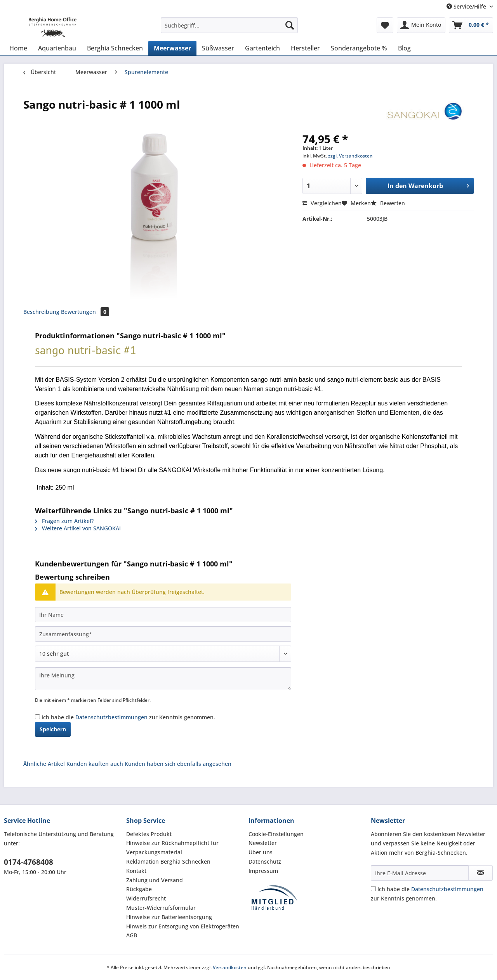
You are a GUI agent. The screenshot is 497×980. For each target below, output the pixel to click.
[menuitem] (229, 29)
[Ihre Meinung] (163, 679)
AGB (132, 935)
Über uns (261, 852)
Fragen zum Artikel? (64, 521)
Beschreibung (41, 312)
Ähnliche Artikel (44, 764)
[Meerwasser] (172, 48)
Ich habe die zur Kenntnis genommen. (128, 717)
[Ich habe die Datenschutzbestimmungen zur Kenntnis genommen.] (37, 717)
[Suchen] (290, 25)
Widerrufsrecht (146, 898)
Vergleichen (322, 203)
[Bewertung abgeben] (163, 654)
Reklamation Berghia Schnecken (168, 861)
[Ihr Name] (163, 615)
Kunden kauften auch (95, 764)
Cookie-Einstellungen (276, 834)
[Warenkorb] (471, 25)
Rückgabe (139, 889)
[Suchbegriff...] (229, 25)
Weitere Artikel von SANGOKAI (78, 528)
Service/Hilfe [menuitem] (467, 6)
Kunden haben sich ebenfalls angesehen (178, 764)
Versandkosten (230, 967)
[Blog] (404, 48)
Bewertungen (85, 312)
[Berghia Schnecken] (115, 48)
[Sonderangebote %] (359, 48)
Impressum (263, 871)
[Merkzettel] (385, 25)
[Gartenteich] (262, 48)
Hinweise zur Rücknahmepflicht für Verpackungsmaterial (172, 848)
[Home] (18, 48)
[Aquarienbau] (57, 48)
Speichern (53, 729)
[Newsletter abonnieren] (480, 873)
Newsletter (263, 843)
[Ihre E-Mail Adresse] (420, 873)
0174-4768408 (29, 862)
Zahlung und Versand (155, 880)
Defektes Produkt (149, 834)
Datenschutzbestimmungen (111, 717)
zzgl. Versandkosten (350, 156)
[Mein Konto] (421, 25)
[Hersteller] (305, 48)
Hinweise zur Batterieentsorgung (169, 917)
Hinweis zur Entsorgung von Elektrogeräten (183, 926)
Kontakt (136, 871)
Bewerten (388, 203)
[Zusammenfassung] (163, 634)
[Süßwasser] (218, 48)
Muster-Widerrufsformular (161, 908)
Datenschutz (265, 861)
